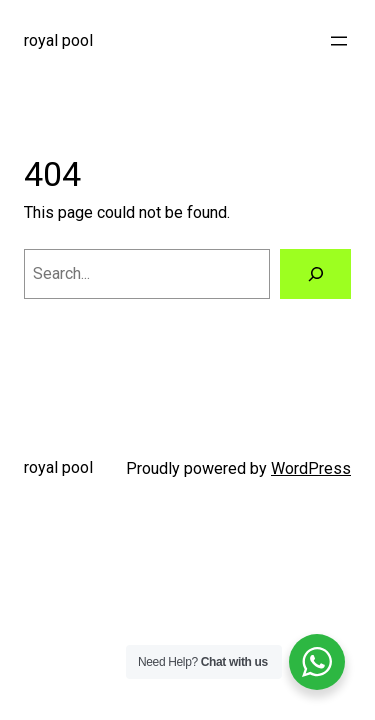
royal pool (58, 40)
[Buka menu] (339, 41)
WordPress (311, 468)
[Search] (315, 274)
